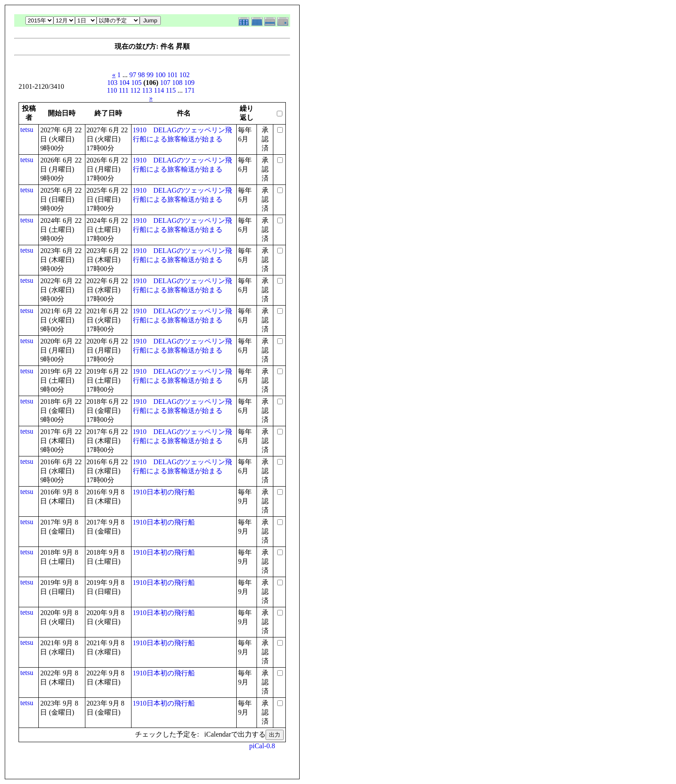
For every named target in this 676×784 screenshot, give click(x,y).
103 (113, 83)
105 (137, 83)
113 (147, 90)
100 (160, 75)
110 (112, 90)
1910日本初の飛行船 (164, 492)
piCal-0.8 (262, 746)
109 (189, 83)
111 (124, 90)
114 (159, 90)
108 (177, 83)
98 (141, 75)
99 (150, 75)
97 (133, 75)
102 (185, 75)
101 (172, 75)
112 (135, 90)
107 (165, 83)
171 (190, 90)
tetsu (27, 130)
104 (125, 83)
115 (171, 90)
